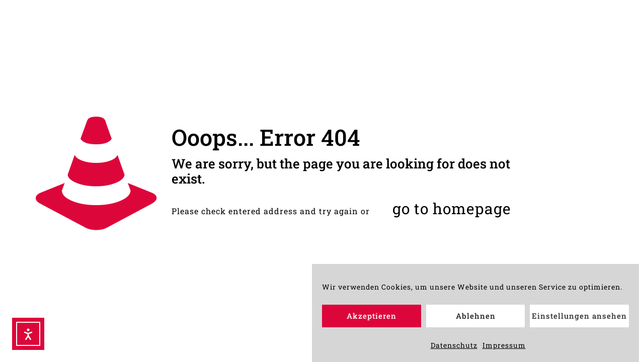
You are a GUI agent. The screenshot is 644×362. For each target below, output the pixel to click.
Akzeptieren (372, 319)
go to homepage (452, 208)
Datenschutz (454, 348)
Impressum (504, 348)
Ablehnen (476, 319)
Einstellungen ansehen (579, 319)
